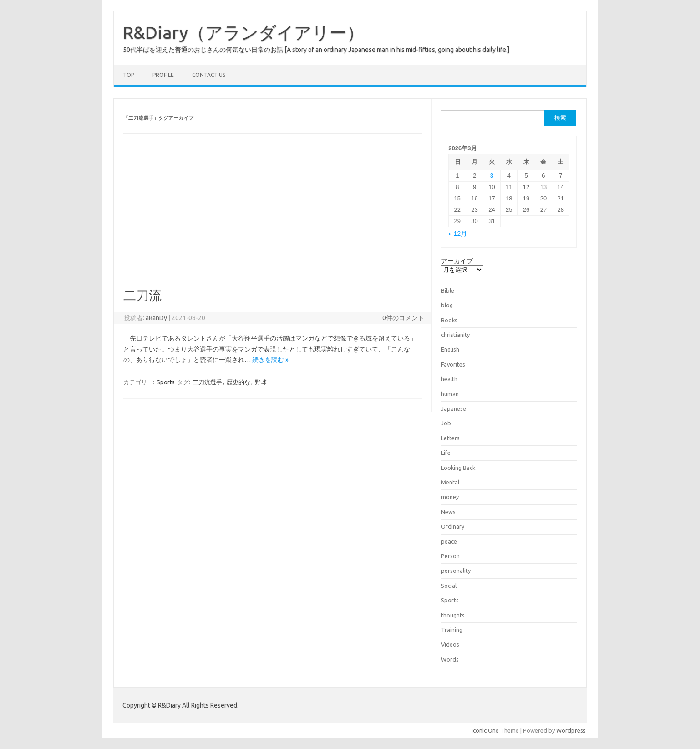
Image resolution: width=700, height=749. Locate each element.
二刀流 (142, 295)
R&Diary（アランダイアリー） (243, 32)
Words (450, 659)
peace (449, 541)
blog (447, 305)
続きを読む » (270, 360)
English (450, 349)
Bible (448, 290)
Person (450, 556)
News (448, 512)
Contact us (209, 75)
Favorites (453, 364)
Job (446, 423)
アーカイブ (457, 261)
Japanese (454, 408)
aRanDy (156, 318)
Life (446, 453)
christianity (455, 335)
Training (452, 630)
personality (456, 571)
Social (449, 586)
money (450, 497)
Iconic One (485, 730)
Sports (166, 382)
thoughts (453, 615)
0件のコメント (403, 318)
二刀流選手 (207, 382)
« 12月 (458, 234)
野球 (261, 382)
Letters (450, 438)
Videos (450, 644)
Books (449, 320)
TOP (129, 75)
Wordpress (571, 730)
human (450, 394)
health (449, 379)
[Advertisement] (273, 219)
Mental (450, 482)
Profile (163, 75)
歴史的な (238, 382)
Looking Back (458, 468)
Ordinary (453, 526)
